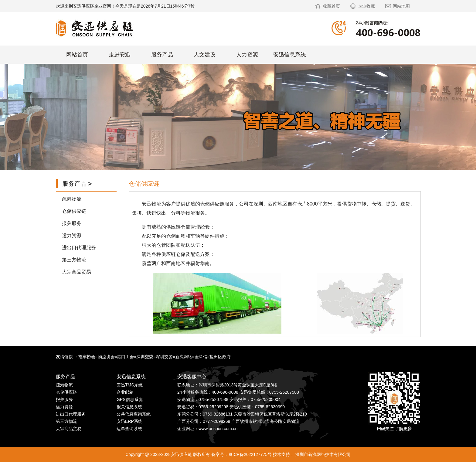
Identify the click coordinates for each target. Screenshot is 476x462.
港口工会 (125, 357)
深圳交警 (164, 357)
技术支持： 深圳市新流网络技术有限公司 (312, 454)
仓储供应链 (74, 211)
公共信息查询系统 (134, 414)
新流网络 (184, 357)
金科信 (201, 357)
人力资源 (247, 55)
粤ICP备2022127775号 (250, 454)
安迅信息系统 (290, 55)
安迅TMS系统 (130, 385)
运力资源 (72, 235)
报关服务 (72, 223)
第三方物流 (74, 260)
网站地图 (401, 6)
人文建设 (205, 55)
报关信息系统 (129, 407)
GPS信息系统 (130, 399)
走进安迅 (120, 55)
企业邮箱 (125, 392)
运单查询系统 (129, 429)
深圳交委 (145, 357)
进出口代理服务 (79, 248)
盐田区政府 (220, 357)
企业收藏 (366, 6)
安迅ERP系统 (129, 421)
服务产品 (162, 55)
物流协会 (106, 357)
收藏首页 (331, 6)
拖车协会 (87, 357)
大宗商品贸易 (76, 272)
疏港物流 (72, 199)
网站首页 (77, 55)
